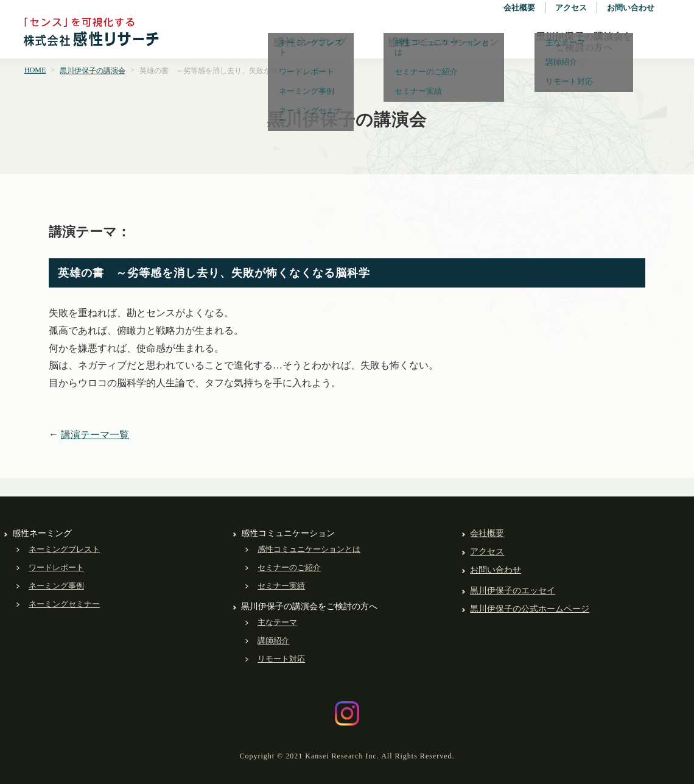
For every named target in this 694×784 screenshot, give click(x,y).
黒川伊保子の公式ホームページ (530, 609)
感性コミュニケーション (444, 42)
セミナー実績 (281, 586)
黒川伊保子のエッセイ (513, 591)
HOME (35, 70)
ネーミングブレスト (64, 549)
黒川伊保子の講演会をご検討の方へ (584, 42)
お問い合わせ (631, 8)
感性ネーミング (310, 42)
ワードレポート (56, 567)
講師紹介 (273, 641)
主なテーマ (277, 622)
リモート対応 (281, 659)
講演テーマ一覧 (95, 435)
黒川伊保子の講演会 (93, 71)
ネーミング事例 (56, 586)
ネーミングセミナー (64, 604)
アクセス (571, 8)
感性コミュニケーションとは (309, 549)
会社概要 (519, 8)
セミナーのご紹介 (289, 567)
